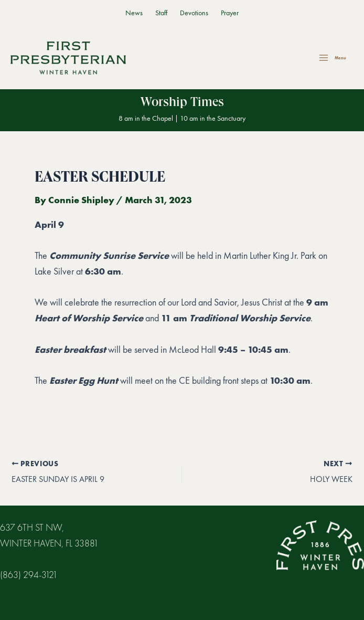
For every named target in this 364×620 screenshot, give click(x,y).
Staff (161, 13)
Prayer (230, 13)
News (134, 13)
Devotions (194, 13)
